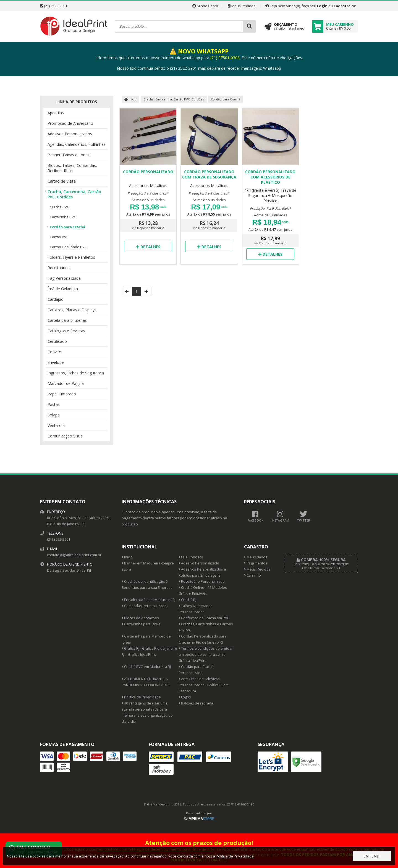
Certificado (57, 341)
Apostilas (56, 113)
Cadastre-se (345, 6)
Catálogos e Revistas (66, 331)
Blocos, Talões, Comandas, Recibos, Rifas (72, 168)
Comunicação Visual (66, 436)
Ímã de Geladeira (63, 289)
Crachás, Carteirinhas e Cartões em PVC (206, 627)
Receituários (59, 268)
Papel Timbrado (62, 394)
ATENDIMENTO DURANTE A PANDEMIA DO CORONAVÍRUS (146, 682)
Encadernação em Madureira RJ (149, 600)
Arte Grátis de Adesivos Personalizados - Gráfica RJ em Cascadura (204, 685)
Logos (185, 697)
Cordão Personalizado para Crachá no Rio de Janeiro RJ (202, 639)
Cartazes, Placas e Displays (72, 310)
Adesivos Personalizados (70, 134)
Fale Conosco (191, 557)
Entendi (372, 856)
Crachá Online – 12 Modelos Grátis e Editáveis (203, 591)
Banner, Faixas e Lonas (69, 155)
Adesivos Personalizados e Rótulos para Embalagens (202, 572)
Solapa (54, 415)
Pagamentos (256, 563)
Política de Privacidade (141, 697)
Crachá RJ (187, 600)
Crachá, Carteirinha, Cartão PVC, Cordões (74, 194)
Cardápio (56, 299)
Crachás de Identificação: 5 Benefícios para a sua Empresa (147, 585)
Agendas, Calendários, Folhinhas (77, 144)
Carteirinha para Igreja (141, 624)
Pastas (54, 404)
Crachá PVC (59, 207)
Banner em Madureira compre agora (148, 566)
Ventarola (56, 425)
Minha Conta (205, 6)
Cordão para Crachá (67, 227)
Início (130, 99)
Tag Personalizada (64, 278)
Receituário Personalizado (202, 581)
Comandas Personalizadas (145, 606)
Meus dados (256, 557)
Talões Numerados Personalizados (196, 609)
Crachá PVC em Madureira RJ (146, 667)
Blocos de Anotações (140, 618)
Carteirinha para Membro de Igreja (146, 639)
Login (322, 6)
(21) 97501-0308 (225, 58)
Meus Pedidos (242, 6)
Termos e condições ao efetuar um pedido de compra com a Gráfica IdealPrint (206, 655)
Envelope (56, 362)
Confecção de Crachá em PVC (204, 618)
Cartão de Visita (62, 181)
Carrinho (252, 575)
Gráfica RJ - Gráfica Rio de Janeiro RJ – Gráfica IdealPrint (149, 651)
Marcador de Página (66, 383)
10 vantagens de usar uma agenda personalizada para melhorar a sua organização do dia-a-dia (147, 712)
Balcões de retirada (196, 703)
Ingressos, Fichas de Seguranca (76, 373)
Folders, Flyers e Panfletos (71, 257)
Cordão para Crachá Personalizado (196, 670)
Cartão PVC (59, 237)
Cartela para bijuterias (67, 320)
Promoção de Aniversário (70, 123)
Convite (54, 352)
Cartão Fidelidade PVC (68, 247)
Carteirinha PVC (63, 217)
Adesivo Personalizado (199, 563)
